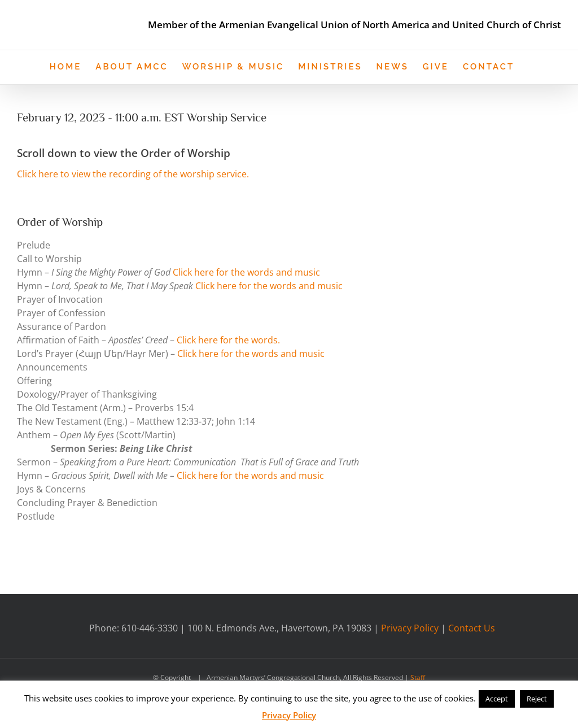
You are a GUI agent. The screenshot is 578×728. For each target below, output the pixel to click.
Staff (418, 676)
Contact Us (472, 627)
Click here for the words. (228, 339)
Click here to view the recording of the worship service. (133, 173)
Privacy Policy (410, 627)
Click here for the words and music (246, 271)
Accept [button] (497, 699)
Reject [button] (537, 699)
